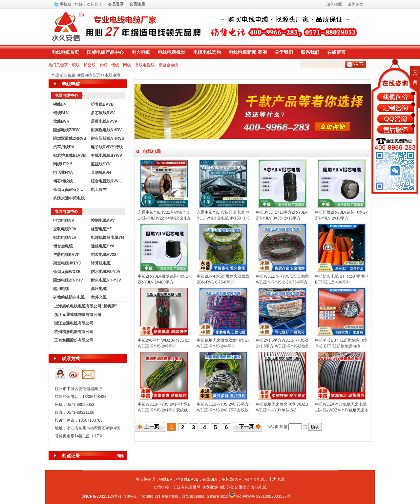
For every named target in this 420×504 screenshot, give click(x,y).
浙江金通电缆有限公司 (74, 323)
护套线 (90, 65)
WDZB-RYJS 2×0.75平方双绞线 (225, 410)
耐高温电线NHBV (106, 130)
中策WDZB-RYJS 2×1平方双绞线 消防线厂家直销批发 (185, 404)
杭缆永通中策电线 (69, 198)
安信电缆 (259, 487)
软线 (103, 65)
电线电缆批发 (172, 52)
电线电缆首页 (65, 52)
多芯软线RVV (103, 113)
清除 (120, 456)
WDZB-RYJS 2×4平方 (216, 346)
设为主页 (355, 4)
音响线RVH (101, 173)
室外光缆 (99, 297)
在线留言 (336, 52)
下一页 (246, 427)
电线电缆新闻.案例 (248, 52)
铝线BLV (61, 113)
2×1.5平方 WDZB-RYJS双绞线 (283, 346)
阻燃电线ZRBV (66, 130)
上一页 (152, 427)
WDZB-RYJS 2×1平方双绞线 (163, 410)
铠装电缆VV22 (104, 255)
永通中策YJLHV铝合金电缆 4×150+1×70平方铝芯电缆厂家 (248, 212)
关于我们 (284, 52)
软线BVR (61, 121)
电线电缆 (113, 75)
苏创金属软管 (238, 487)
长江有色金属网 (187, 487)
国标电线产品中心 (105, 52)
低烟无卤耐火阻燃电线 (71, 190)
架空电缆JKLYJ (67, 263)
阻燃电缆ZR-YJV (68, 280)
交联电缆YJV (65, 229)
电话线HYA (63, 173)
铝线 (115, 65)
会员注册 (137, 4)
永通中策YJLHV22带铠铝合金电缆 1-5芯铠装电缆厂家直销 (189, 212)
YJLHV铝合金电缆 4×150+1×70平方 (228, 218)
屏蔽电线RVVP (104, 121)
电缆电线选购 (207, 52)
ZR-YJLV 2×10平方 (332, 218)
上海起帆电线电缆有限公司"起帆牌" (85, 306)
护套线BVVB (102, 104)
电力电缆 (141, 52)
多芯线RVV (231, 479)
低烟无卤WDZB (67, 272)
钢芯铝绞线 (63, 181)
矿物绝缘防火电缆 (69, 297)
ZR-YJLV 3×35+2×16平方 (278, 218)
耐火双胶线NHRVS (108, 138)
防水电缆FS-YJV (106, 272)
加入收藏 (334, 4)
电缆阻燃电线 (213, 487)
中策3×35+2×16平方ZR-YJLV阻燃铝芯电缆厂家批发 (301, 212)
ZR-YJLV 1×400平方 (156, 282)
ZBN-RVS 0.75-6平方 (216, 282)
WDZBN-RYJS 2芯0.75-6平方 (282, 282)
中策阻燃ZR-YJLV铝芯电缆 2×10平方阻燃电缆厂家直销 (363, 212)
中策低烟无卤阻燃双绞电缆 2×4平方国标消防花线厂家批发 (248, 340)
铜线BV (166, 479)
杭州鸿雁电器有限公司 (74, 332)
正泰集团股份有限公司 (74, 340)
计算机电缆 (101, 263)
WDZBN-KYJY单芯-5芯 (276, 410)
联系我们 (310, 52)
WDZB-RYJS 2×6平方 (157, 346)
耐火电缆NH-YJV (106, 280)
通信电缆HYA (103, 246)
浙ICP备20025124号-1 (102, 496)
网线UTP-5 (63, 164)
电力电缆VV (64, 220)
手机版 (66, 4)
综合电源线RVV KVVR (108, 181)
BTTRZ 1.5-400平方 (333, 282)
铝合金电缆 (168, 65)
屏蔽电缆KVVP (66, 255)
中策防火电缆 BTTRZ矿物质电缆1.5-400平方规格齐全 (362, 276)
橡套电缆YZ (101, 229)
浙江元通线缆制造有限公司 (78, 315)
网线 (127, 65)
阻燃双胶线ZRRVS (70, 138)
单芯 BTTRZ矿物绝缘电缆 (338, 346)
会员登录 (116, 4)
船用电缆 (61, 289)
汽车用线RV (64, 147)
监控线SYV (101, 164)
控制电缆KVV (103, 220)
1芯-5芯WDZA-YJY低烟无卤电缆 (344, 410)
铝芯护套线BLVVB (70, 156)
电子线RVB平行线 (107, 147)
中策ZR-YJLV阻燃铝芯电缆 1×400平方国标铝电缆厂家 (185, 276)
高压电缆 (99, 289)
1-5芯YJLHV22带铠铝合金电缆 (165, 218)
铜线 (76, 65)
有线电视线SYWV (106, 156)
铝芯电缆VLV (65, 238)
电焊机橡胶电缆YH (107, 238)
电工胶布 (99, 190)
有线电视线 (145, 65)
